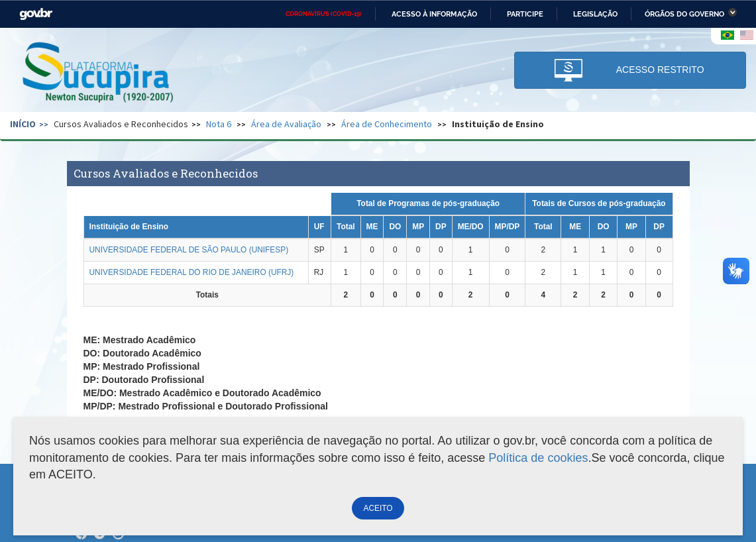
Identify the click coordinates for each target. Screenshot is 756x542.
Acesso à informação (434, 14)
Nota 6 (219, 124)
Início (23, 124)
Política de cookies (538, 458)
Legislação (595, 14)
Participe (525, 14)
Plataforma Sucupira (99, 74)
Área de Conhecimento (387, 124)
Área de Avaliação (286, 124)
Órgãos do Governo (684, 14)
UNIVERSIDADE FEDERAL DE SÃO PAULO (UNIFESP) (189, 250)
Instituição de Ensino (498, 124)
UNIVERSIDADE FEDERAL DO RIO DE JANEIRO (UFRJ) (192, 272)
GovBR (36, 14)
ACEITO (378, 508)
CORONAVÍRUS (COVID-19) (324, 14)
